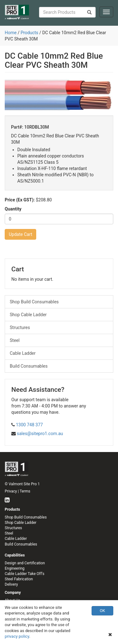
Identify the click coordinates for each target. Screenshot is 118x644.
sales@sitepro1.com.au (40, 434)
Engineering (15, 568)
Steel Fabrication (19, 579)
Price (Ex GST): (20, 200)
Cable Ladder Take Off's (25, 574)
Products (29, 33)
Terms (25, 491)
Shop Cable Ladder (28, 315)
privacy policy (17, 636)
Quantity (13, 209)
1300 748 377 (29, 425)
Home (11, 33)
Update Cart (20, 234)
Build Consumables (29, 366)
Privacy (11, 491)
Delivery (11, 584)
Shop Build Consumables (34, 302)
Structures (20, 327)
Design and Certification (25, 563)
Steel (15, 340)
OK (102, 611)
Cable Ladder (23, 353)
